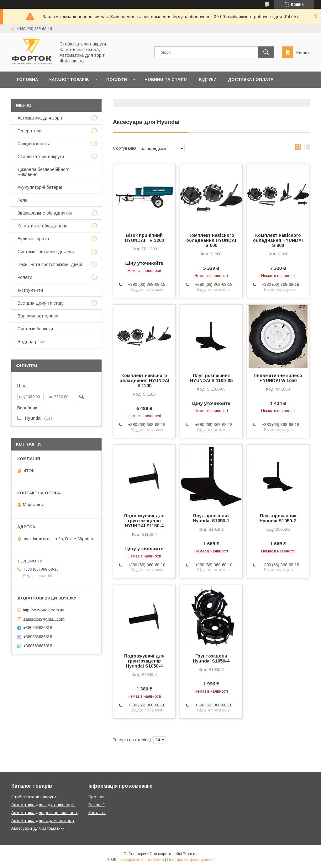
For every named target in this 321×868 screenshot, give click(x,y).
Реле (23, 200)
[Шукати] (266, 52)
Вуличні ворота (33, 239)
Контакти (61, 96)
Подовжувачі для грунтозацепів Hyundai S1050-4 (144, 661)
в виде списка (307, 148)
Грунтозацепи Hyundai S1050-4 (211, 658)
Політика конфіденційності (191, 860)
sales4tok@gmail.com (44, 619)
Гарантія (27, 96)
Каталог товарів (69, 80)
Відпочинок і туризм (38, 316)
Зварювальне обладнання (45, 213)
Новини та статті (166, 80)
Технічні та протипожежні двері (50, 264)
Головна (27, 80)
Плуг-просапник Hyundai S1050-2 (278, 518)
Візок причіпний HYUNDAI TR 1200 (144, 238)
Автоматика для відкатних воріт (43, 805)
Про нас (94, 96)
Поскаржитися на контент (142, 860)
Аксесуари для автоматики (38, 828)
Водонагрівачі (32, 342)
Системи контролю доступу (46, 252)
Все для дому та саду (41, 303)
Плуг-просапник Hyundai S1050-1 (211, 518)
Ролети (25, 277)
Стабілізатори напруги (41, 157)
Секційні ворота (34, 144)
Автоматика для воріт (40, 118)
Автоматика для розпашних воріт (44, 813)
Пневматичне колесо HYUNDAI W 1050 (278, 378)
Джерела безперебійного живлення (44, 172)
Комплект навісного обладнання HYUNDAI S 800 (278, 240)
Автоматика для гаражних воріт (43, 820)
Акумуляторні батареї (40, 187)
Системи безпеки (35, 329)
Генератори (30, 131)
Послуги (117, 80)
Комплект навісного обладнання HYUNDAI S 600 (211, 240)
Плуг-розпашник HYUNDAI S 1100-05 (211, 378)
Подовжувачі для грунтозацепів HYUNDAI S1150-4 (144, 521)
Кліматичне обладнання (42, 226)
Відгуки (208, 80)
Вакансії (97, 805)
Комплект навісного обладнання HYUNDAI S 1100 (144, 381)
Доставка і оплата (251, 80)
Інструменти (30, 290)
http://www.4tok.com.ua (44, 610)
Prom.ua (190, 854)
